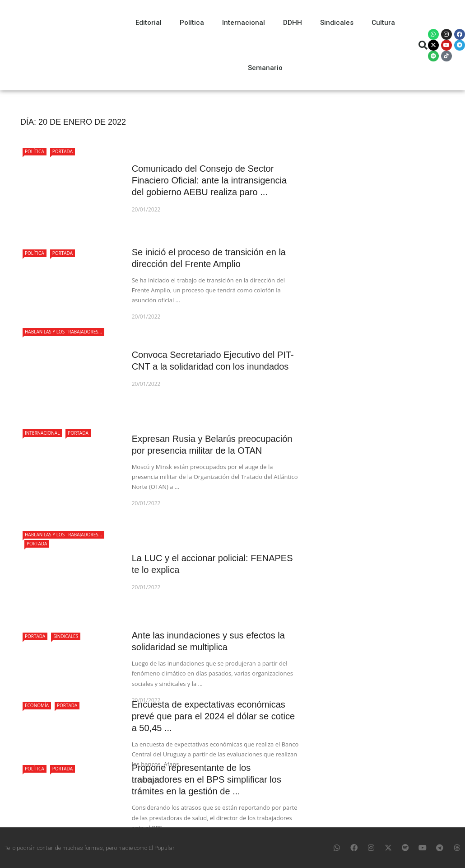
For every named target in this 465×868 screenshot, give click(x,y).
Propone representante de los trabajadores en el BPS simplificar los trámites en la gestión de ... (207, 779)
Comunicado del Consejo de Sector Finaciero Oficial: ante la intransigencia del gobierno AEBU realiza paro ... (209, 180)
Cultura (383, 23)
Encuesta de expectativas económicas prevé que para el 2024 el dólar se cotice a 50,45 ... (213, 716)
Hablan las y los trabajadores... (63, 332)
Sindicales (337, 23)
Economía (37, 705)
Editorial (149, 23)
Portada (63, 151)
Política (192, 23)
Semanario (265, 68)
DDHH (293, 23)
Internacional (244, 23)
